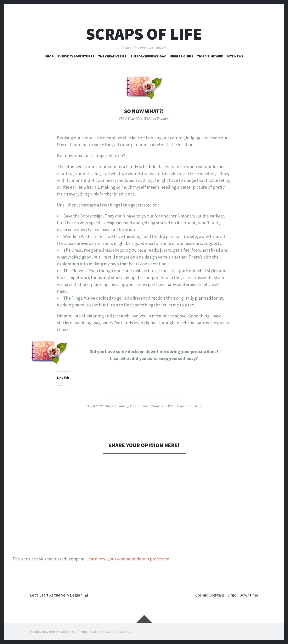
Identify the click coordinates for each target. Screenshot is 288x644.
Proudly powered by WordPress (53, 632)
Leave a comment (189, 406)
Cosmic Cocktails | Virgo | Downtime (224, 595)
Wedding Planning (156, 118)
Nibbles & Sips (181, 56)
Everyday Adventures (76, 56)
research (143, 406)
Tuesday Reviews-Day (148, 56)
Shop (49, 56)
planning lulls (126, 406)
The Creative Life (112, 56)
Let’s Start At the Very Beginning (61, 595)
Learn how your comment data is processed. (128, 559)
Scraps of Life (144, 34)
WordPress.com (118, 632)
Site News (235, 56)
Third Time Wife (210, 56)
